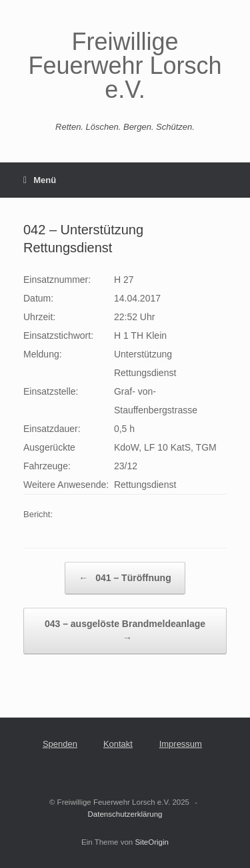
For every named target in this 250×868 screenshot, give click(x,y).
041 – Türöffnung (125, 578)
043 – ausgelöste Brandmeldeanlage (125, 632)
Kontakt (118, 744)
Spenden (60, 744)
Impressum (181, 744)
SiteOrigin (152, 842)
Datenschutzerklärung (125, 814)
